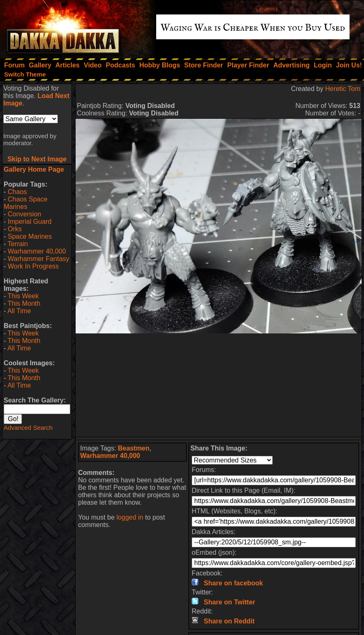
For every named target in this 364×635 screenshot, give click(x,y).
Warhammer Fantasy (39, 259)
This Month (24, 303)
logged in (130, 517)
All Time (19, 311)
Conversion (25, 214)
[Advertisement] (219, 385)
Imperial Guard (30, 222)
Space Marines (30, 236)
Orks (15, 229)
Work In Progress (33, 266)
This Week (23, 296)
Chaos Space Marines (26, 203)
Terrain (18, 244)
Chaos (17, 192)
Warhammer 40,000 (37, 251)
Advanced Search (28, 428)
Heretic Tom (343, 89)
